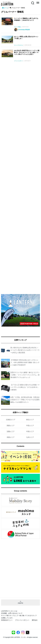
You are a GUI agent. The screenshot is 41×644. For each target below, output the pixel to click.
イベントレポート (18, 61)
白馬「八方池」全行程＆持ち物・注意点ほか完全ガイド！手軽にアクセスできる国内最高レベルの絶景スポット (25, 400)
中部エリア (30, 426)
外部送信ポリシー (7, 620)
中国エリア (30, 431)
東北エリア (30, 420)
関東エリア (11, 426)
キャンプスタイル (18, 45)
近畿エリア (11, 431)
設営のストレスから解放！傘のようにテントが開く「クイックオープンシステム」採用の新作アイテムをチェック (25, 375)
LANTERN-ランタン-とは (9, 611)
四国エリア (11, 437)
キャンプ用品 (17, 27)
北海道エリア (11, 420)
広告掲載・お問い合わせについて (12, 613)
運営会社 (35, 620)
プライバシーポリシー (22, 620)
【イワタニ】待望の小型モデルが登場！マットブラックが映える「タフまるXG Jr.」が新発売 (25, 387)
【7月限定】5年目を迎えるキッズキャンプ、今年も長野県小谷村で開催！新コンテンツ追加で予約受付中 (25, 362)
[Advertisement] (20, 83)
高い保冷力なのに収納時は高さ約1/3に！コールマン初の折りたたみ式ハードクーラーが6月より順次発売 (25, 350)
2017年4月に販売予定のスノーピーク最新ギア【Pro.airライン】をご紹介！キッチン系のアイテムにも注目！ (27, 52)
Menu (38, 2)
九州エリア (30, 437)
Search (32, 3)
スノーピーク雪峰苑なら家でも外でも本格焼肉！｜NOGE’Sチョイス (26, 19)
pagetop (20, 602)
